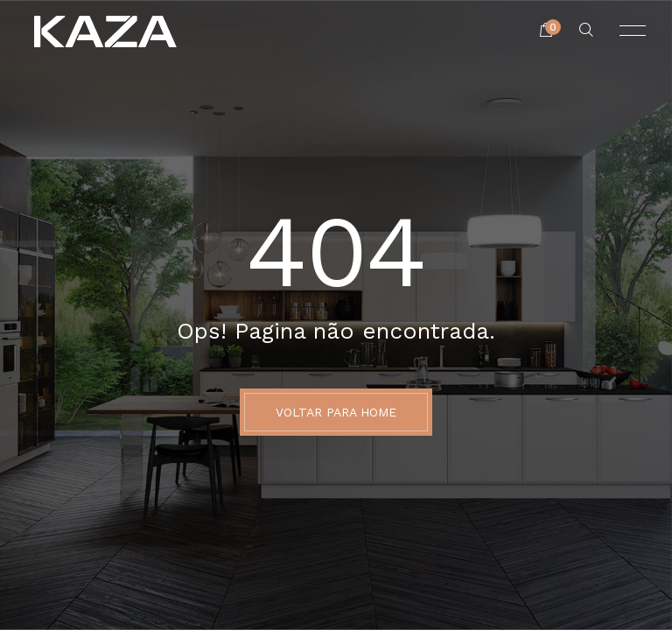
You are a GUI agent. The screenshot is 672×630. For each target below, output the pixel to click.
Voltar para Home (336, 412)
